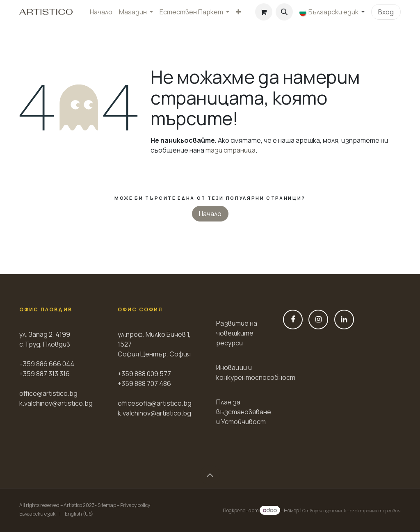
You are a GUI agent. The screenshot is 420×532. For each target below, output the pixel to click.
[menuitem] (101, 12)
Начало (210, 214)
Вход (386, 12)
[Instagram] (318, 320)
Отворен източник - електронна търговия (352, 510)
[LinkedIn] (344, 320)
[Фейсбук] (293, 320)
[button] (284, 12)
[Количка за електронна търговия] (264, 12)
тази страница (231, 150)
